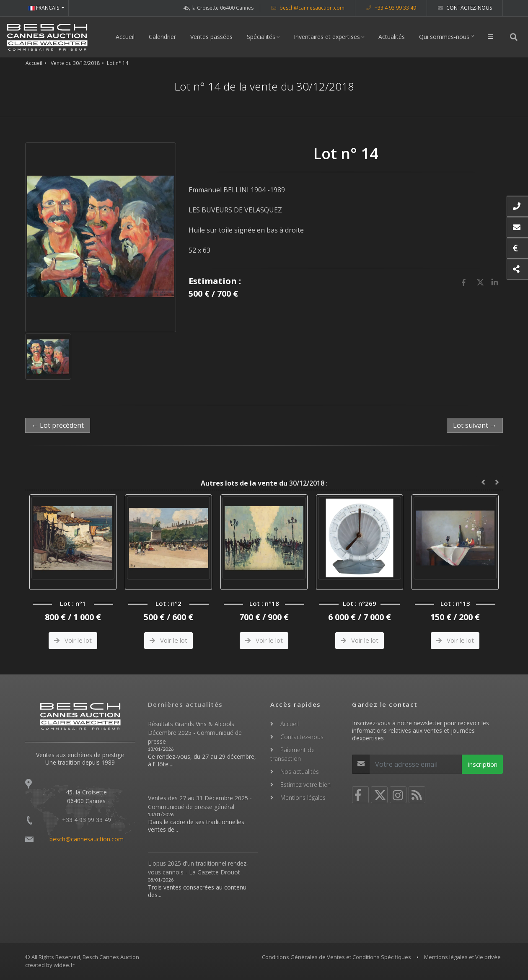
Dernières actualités (185, 704)
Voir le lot (73, 640)
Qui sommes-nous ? (446, 37)
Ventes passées (211, 37)
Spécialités (261, 37)
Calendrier (162, 37)
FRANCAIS (44, 8)
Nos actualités (300, 772)
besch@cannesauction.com (308, 8)
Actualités (392, 37)
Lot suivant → (475, 425)
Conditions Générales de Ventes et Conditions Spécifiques (336, 957)
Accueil (125, 37)
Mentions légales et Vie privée (462, 957)
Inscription (482, 764)
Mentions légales (303, 798)
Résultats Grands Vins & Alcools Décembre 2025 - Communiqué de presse (195, 733)
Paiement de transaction (292, 754)
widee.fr (64, 965)
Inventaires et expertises (327, 37)
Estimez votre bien (305, 785)
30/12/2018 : (264, 483)
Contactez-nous (465, 8)
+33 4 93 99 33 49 (391, 8)
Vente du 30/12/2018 (75, 63)
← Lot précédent (58, 425)
